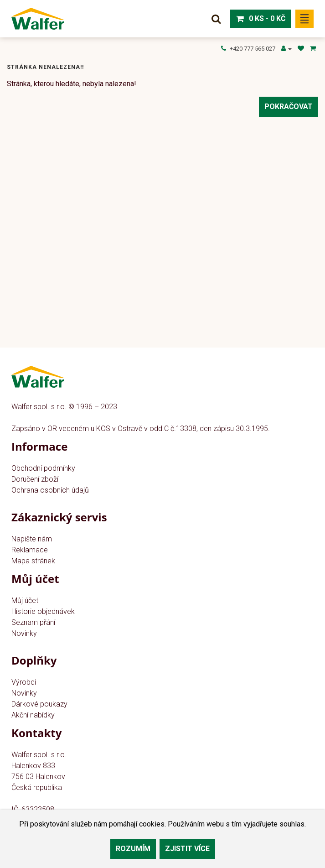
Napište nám (32, 539)
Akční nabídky (33, 715)
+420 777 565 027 (248, 49)
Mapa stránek (33, 561)
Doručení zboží (35, 479)
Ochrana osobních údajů (50, 490)
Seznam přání (33, 622)
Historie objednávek (43, 611)
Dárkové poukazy (39, 704)
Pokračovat (289, 107)
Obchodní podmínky (43, 468)
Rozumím (133, 849)
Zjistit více (187, 849)
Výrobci (24, 682)
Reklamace (30, 550)
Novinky (24, 633)
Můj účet (25, 600)
